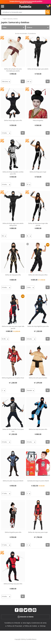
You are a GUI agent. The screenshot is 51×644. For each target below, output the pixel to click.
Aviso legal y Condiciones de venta (35, 623)
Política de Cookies (31, 626)
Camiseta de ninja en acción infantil (38, 481)
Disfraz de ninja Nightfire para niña (38, 326)
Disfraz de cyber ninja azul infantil (13, 481)
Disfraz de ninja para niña (13, 275)
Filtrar (4, 27)
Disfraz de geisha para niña (13, 532)
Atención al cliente (26, 617)
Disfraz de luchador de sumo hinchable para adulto (13, 70)
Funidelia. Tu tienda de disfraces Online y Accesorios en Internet (25, 7)
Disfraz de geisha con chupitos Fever (13, 378)
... (1, 19)
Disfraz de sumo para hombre (38, 378)
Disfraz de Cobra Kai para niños (38, 275)
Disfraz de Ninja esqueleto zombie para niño (13, 173)
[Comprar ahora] (23, 81)
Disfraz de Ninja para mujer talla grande (38, 224)
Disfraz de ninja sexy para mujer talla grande (13, 327)
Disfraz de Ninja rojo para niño (13, 584)
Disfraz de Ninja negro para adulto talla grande (13, 224)
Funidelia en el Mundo (12, 623)
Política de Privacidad (15, 626)
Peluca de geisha (38, 120)
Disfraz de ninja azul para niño (38, 429)
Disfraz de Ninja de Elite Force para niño (13, 430)
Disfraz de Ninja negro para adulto (38, 69)
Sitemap (43, 626)
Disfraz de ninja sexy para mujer (38, 532)
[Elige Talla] (6, 81)
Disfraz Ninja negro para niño (13, 120)
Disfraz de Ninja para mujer (38, 172)
